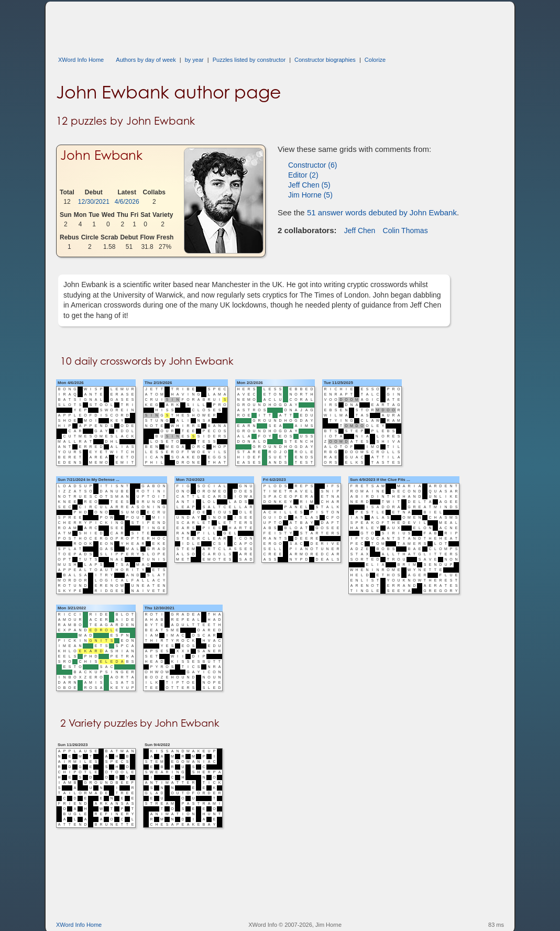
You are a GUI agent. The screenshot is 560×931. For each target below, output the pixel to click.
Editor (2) (303, 175)
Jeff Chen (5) (309, 185)
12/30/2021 (94, 202)
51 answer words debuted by (382, 212)
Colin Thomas (405, 231)
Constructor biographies (325, 60)
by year (194, 60)
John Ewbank (101, 155)
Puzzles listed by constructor (249, 60)
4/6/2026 (127, 202)
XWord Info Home (81, 60)
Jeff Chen (360, 231)
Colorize (375, 60)
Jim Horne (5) (310, 195)
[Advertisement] (247, 25)
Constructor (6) (312, 165)
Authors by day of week (146, 60)
